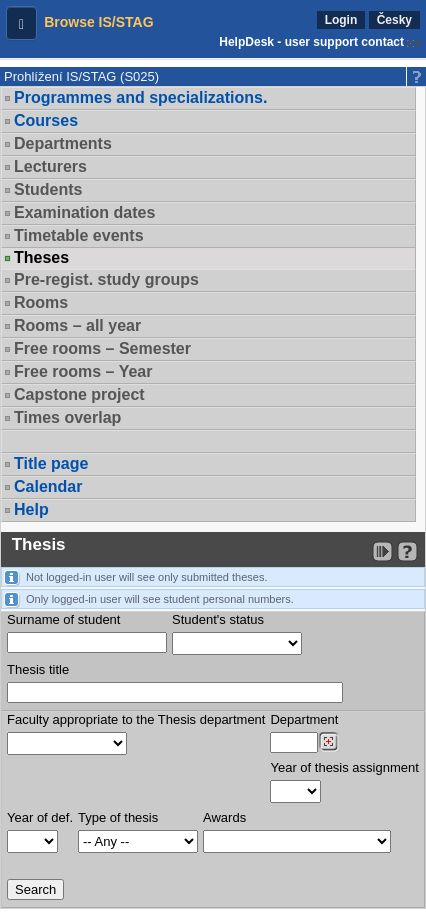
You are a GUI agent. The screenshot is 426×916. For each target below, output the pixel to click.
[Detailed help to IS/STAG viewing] (407, 551)
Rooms (41, 302)
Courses (46, 120)
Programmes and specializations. (140, 97)
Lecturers (50, 166)
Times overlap (67, 417)
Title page (51, 463)
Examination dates (84, 212)
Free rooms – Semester (102, 348)
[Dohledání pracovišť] (328, 742)
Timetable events (79, 235)
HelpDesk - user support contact (311, 42)
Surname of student (63, 619)
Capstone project (79, 394)
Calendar (48, 486)
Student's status (218, 619)
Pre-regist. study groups (106, 279)
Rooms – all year (77, 325)
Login (341, 20)
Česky (394, 20)
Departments (63, 143)
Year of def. (40, 817)
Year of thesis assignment (344, 767)
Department (304, 719)
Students (48, 189)
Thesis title (38, 669)
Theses (41, 258)
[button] (21, 23)
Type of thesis (118, 817)
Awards (224, 817)
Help (31, 509)
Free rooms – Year (83, 371)
